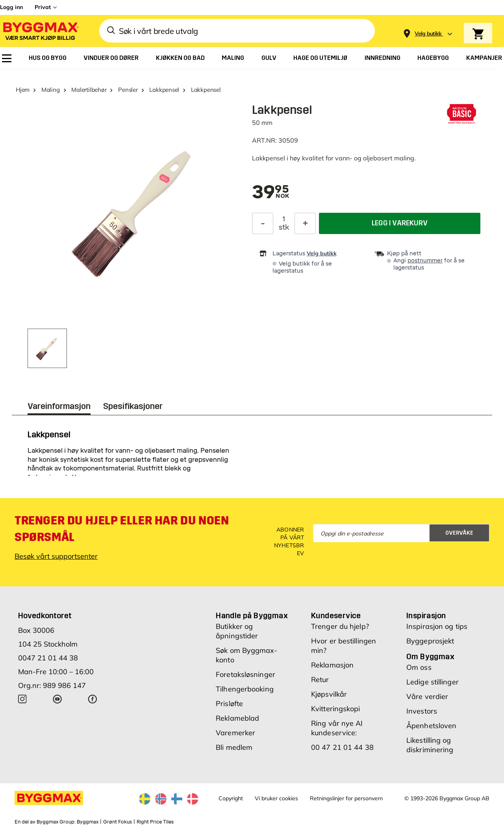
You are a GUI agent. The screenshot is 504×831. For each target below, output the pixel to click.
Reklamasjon (332, 665)
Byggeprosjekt (430, 641)
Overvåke (459, 533)
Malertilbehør (89, 90)
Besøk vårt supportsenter (56, 556)
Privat (43, 7)
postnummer (425, 261)
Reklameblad (237, 718)
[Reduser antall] (263, 223)
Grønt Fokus (118, 822)
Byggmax (88, 822)
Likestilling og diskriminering (430, 745)
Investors (422, 711)
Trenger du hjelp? (340, 626)
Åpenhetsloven (431, 726)
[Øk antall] (305, 223)
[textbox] (271, 193)
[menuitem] (7, 58)
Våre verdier (427, 696)
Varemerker (235, 733)
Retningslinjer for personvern (346, 798)
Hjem (23, 90)
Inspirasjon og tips (437, 626)
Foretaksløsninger (246, 674)
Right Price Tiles (155, 822)
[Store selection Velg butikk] (428, 34)
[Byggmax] (40, 31)
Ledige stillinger (433, 682)
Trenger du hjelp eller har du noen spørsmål (122, 529)
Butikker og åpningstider (237, 631)
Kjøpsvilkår (329, 694)
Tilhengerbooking (245, 689)
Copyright (231, 798)
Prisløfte (229, 704)
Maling (51, 90)
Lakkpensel (164, 90)
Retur (320, 679)
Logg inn (11, 7)
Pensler (128, 90)
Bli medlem (234, 747)
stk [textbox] (284, 227)
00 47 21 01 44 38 (342, 747)
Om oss (419, 667)
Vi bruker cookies (276, 798)
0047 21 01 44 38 (48, 658)
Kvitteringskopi (336, 709)
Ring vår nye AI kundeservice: (337, 728)
